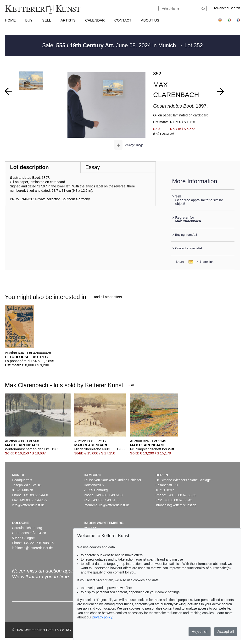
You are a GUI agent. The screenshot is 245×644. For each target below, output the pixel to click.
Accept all (226, 631)
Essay (92, 167)
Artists (68, 20)
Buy (29, 20)
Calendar (95, 20)
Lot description (29, 167)
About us (150, 20)
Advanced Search (227, 8)
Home (10, 20)
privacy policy (102, 617)
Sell (47, 20)
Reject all (200, 631)
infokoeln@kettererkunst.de (32, 548)
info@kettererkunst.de (28, 505)
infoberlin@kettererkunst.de (176, 505)
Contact (123, 20)
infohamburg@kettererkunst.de (107, 505)
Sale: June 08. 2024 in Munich (110, 45)
